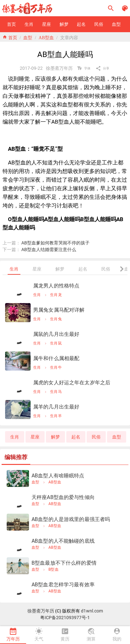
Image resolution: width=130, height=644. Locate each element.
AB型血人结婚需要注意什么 (49, 250)
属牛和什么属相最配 (56, 358)
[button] (111, 8)
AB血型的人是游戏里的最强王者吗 (71, 519)
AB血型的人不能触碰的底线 (63, 541)
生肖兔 (56, 319)
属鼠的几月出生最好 (56, 334)
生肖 (37, 295)
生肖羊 (56, 416)
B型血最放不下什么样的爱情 (64, 563)
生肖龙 (56, 295)
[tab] (14, 269)
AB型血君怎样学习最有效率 (63, 585)
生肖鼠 (56, 343)
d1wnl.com (92, 611)
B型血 (54, 569)
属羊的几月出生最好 (56, 407)
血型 (28, 37)
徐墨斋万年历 (41, 611)
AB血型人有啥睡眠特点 (58, 476)
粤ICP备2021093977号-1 (65, 618)
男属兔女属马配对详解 (59, 310)
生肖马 (56, 392)
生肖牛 (56, 367)
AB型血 (46, 37)
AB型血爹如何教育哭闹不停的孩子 (55, 243)
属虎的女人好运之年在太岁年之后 (72, 383)
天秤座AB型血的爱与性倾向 (63, 497)
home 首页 (10, 37)
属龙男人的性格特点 (56, 286)
